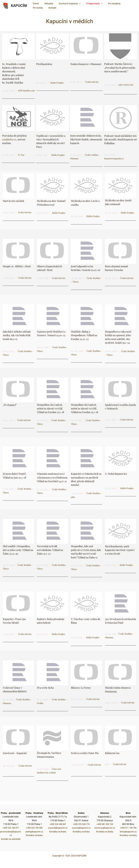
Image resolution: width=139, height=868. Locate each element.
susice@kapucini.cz (81, 828)
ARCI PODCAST (126, 85)
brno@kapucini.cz (128, 832)
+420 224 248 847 (58, 824)
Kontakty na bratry (34, 835)
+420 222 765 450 (34, 828)
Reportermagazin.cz (114, 162)
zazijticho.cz (9, 143)
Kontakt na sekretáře (11, 839)
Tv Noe (21, 158)
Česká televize (92, 82)
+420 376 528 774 (81, 824)
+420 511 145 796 (128, 828)
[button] (76, 4)
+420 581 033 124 (105, 824)
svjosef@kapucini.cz (58, 828)
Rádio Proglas (93, 220)
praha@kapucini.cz (34, 832)
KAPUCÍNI (19, 6)
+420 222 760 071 (11, 828)
